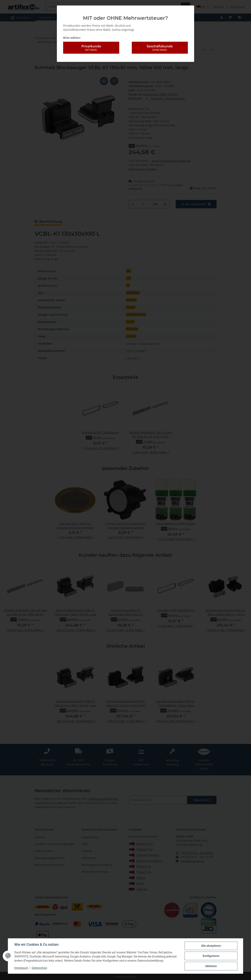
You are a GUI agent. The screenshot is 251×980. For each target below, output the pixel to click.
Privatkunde (91, 48)
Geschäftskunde (160, 48)
